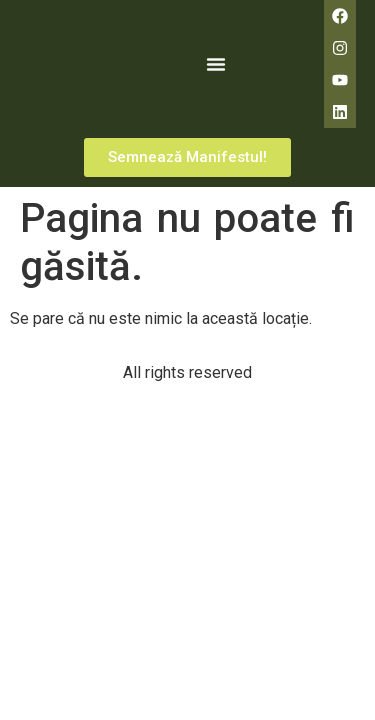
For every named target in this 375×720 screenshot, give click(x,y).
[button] (216, 64)
